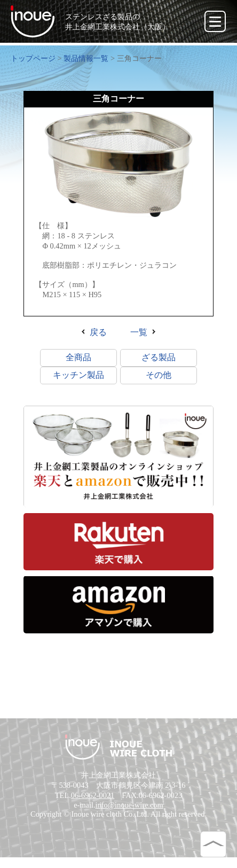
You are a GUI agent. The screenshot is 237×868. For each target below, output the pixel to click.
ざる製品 (159, 359)
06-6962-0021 (93, 805)
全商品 (78, 359)
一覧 (139, 334)
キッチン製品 (78, 377)
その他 (159, 377)
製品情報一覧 (86, 58)
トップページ (33, 58)
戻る (98, 334)
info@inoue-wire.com (129, 815)
